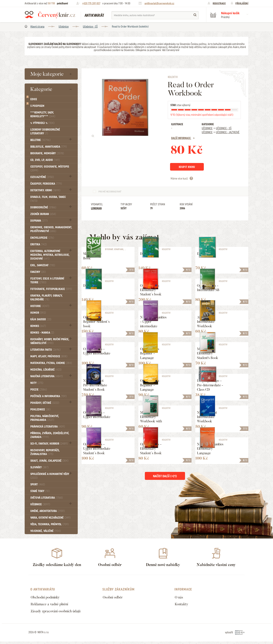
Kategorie (41, 89)
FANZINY (38, 272)
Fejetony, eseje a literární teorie (47, 280)
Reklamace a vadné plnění (51, 605)
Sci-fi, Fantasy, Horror (49, 444)
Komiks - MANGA (42, 333)
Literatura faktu (45, 350)
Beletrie (40, 140)
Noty (37, 383)
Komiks (38, 326)
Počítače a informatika (48, 396)
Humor (38, 313)
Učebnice (64, 27)
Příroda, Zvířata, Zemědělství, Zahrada (50, 435)
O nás (179, 598)
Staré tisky (40, 491)
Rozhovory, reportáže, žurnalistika (45, 452)
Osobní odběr (114, 598)
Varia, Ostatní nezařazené (50, 518)
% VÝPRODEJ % (42, 123)
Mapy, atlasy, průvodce (49, 356)
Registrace (219, 3)
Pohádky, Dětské (45, 403)
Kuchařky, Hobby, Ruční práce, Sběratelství (50, 341)
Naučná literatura (47, 376)
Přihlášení (242, 3)
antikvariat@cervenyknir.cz (159, 3)
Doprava (39, 221)
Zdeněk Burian (43, 214)
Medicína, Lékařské (46, 370)
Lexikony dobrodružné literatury (45, 131)
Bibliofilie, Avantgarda (49, 147)
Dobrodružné (43, 207)
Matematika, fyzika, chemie (51, 363)
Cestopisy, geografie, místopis (50, 168)
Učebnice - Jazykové (228, 132)
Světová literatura (47, 498)
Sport (38, 484)
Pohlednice (40, 409)
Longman (96, 209)
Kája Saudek (41, 319)
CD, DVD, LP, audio (45, 160)
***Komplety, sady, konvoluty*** (43, 114)
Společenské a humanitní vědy (50, 476)
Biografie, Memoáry (47, 153)
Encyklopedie (42, 238)
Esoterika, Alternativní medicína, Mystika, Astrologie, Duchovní (50, 255)
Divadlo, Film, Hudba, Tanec (48, 199)
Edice (34, 99)
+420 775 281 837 (91, 3)
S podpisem (37, 106)
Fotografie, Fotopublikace (51, 289)
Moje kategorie (47, 74)
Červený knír (50, 15)
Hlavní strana (37, 27)
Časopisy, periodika (46, 184)
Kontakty (182, 605)
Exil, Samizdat (43, 265)
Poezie (39, 390)
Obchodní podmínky (47, 598)
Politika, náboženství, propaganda (45, 418)
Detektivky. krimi (45, 190)
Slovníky (39, 467)
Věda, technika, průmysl (49, 524)
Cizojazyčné (42, 177)
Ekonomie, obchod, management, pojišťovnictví (51, 229)
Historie (40, 306)
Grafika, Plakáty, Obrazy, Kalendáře (46, 298)
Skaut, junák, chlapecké (49, 461)
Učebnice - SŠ (90, 27)
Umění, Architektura (47, 511)
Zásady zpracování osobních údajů (58, 613)
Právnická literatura (48, 427)
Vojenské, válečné (45, 531)
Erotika (38, 244)
